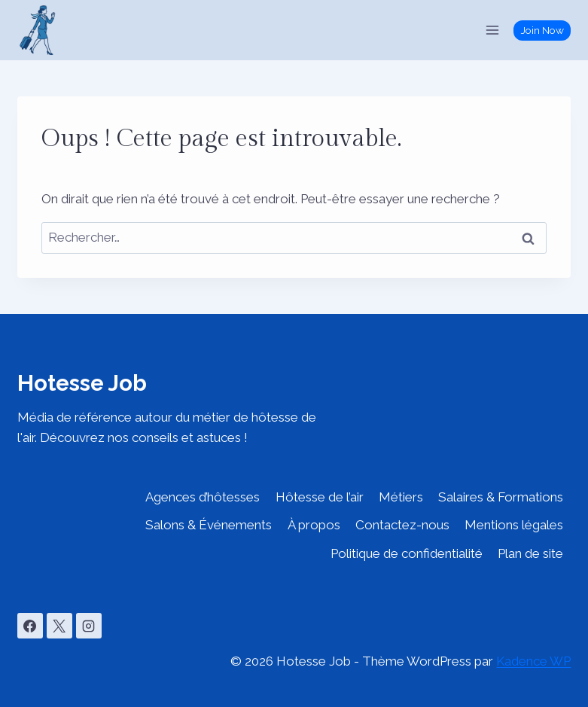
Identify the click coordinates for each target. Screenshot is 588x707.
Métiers (401, 497)
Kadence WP (533, 661)
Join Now (542, 30)
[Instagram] (89, 626)
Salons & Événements (209, 525)
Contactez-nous (402, 525)
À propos (314, 525)
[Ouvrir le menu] (493, 30)
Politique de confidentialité (407, 553)
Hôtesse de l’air (320, 497)
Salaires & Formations (501, 497)
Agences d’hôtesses (203, 497)
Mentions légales (514, 525)
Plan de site (530, 553)
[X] (59, 626)
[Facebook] (30, 626)
